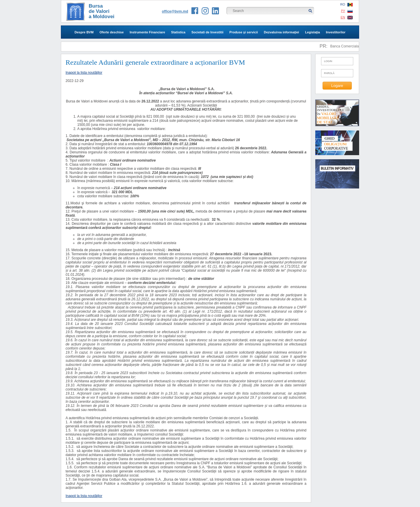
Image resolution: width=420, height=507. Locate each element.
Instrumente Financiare (147, 32)
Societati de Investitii (207, 32)
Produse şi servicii (244, 32)
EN (347, 17)
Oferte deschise (112, 32)
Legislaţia (312, 32)
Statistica (178, 32)
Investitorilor (336, 32)
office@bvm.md (175, 11)
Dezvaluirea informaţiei (281, 32)
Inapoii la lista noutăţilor (84, 73)
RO (347, 5)
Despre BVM (84, 32)
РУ (347, 11)
